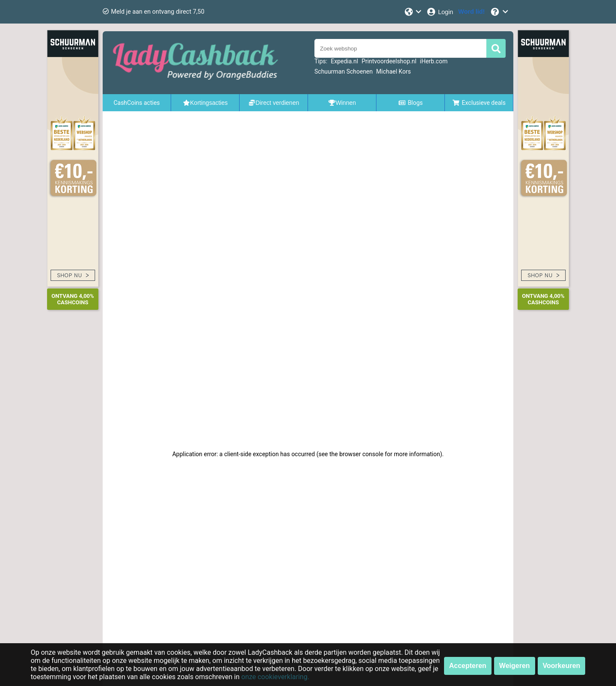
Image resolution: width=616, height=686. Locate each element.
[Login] (440, 12)
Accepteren (468, 666)
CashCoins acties (136, 103)
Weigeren (515, 666)
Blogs (411, 103)
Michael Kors (393, 71)
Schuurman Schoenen (344, 71)
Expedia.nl (344, 61)
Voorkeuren (562, 666)
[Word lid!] (471, 12)
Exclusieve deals (479, 103)
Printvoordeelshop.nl (389, 61)
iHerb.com (434, 61)
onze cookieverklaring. (275, 677)
